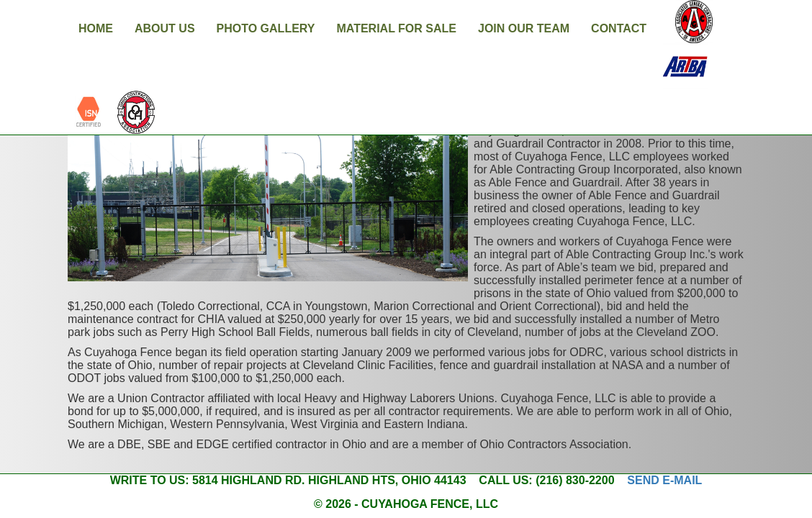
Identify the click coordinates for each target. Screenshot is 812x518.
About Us (165, 28)
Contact (619, 28)
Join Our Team (524, 28)
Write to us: (150, 480)
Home (96, 28)
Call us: (505, 480)
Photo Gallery (266, 28)
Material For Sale (396, 28)
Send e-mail (664, 480)
